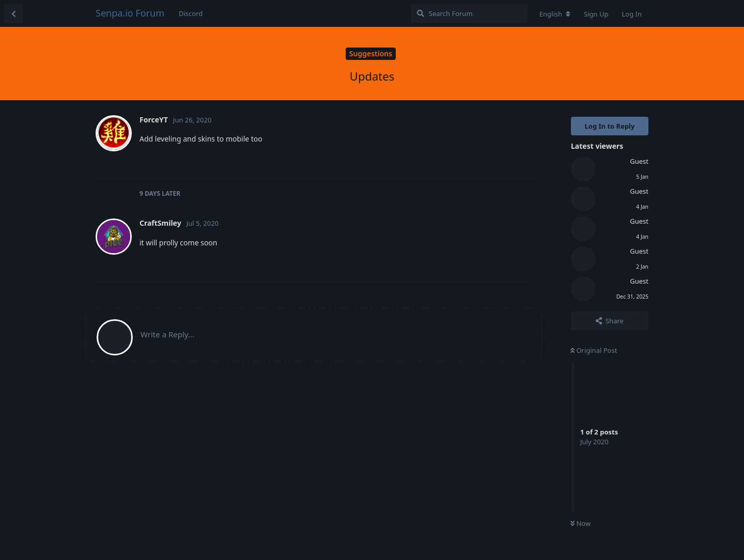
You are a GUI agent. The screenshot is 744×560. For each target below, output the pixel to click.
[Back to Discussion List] (13, 13)
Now (580, 523)
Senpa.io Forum (130, 13)
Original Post (594, 350)
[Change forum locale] (555, 14)
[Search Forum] (469, 13)
